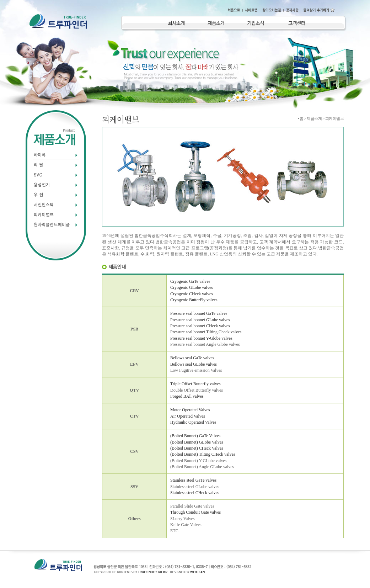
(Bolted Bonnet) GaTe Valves (195, 436)
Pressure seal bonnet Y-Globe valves (201, 338)
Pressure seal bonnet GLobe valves (200, 320)
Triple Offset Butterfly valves (195, 384)
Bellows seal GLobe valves (194, 364)
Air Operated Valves (188, 416)
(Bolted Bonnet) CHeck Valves (197, 448)
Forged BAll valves (187, 396)
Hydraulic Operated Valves (193, 422)
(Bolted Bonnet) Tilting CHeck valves (203, 454)
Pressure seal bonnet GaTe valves (199, 313)
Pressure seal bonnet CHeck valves (200, 326)
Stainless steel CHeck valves (195, 493)
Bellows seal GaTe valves (192, 358)
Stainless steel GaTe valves (193, 480)
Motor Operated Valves (190, 410)
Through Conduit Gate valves (195, 512)
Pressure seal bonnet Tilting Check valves (206, 332)
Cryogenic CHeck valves (192, 294)
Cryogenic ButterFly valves (194, 300)
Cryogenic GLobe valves (192, 287)
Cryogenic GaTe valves (190, 281)
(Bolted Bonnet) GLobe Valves (197, 442)
